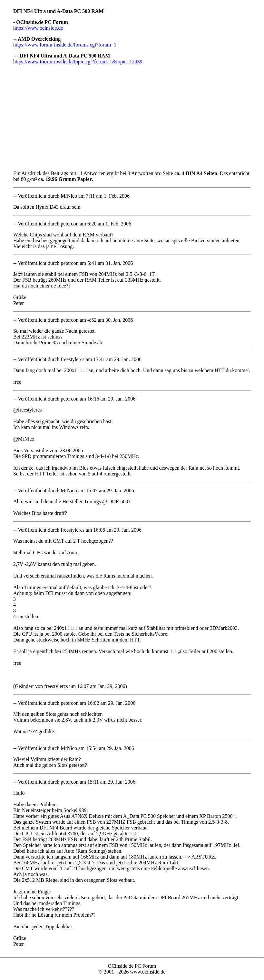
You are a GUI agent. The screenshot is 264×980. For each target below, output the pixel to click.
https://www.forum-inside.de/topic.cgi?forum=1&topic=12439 (78, 62)
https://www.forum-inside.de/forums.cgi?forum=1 (65, 45)
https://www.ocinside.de (38, 28)
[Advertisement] (132, 115)
